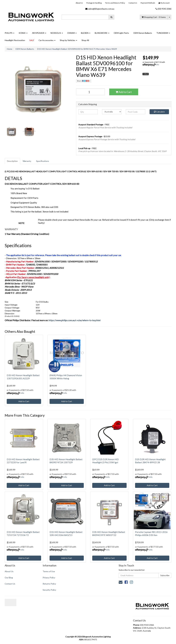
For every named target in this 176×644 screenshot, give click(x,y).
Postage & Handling (94, 3)
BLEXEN (86, 33)
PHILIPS (10, 33)
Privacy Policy (49, 578)
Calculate (159, 112)
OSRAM (72, 33)
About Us (79, 3)
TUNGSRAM (163, 33)
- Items (154, 17)
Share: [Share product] (84, 81)
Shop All (85, 40)
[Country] (112, 112)
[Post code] (136, 112)
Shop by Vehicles (68, 40)
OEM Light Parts (121, 33)
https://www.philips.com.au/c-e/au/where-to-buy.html (75, 320)
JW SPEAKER (39, 33)
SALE (32, 40)
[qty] (88, 112)
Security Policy (49, 590)
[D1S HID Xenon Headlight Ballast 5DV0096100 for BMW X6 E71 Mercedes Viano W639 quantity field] (90, 92)
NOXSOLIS (57, 33)
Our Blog (9, 578)
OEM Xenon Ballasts (143, 33)
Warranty (27, 161)
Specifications (43, 161)
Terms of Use (49, 571)
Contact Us (133, 3)
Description (12, 161)
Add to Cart (124, 92)
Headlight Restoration (15, 40)
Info (158, 65)
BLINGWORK (102, 33)
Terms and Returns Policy (115, 3)
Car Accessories (47, 40)
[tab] (12, 161)
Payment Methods (148, 3)
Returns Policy (49, 584)
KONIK (23, 33)
